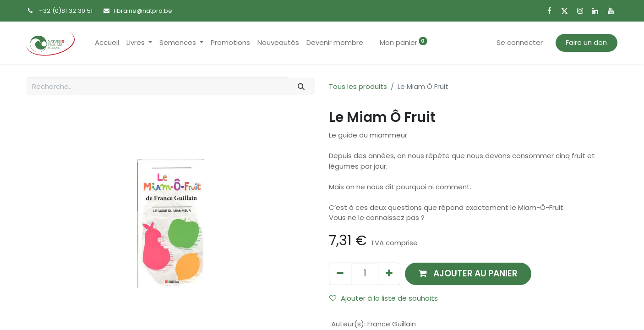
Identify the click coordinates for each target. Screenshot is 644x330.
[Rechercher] (301, 86)
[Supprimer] (340, 274)
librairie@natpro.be (143, 11)
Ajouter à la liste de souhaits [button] (384, 298)
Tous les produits (358, 86)
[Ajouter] (389, 274)
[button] (468, 274)
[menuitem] (107, 43)
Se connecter (520, 42)
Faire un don (586, 42)
